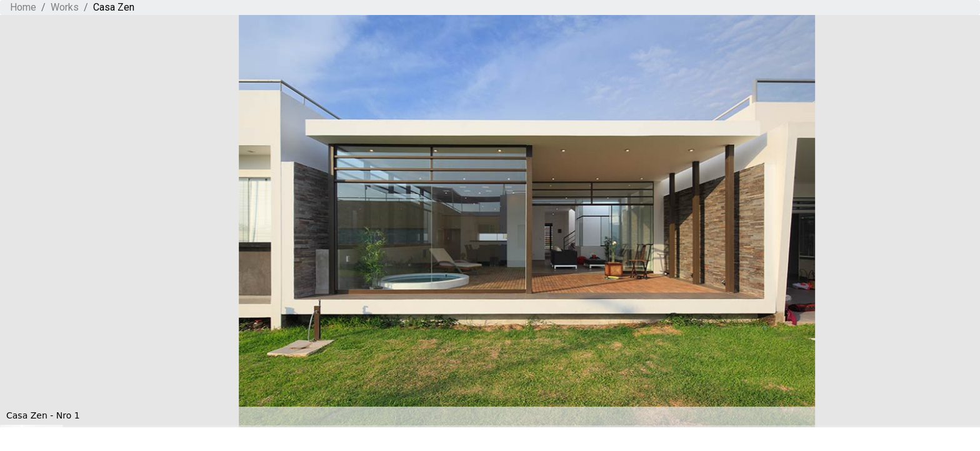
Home (23, 7)
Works (65, 7)
